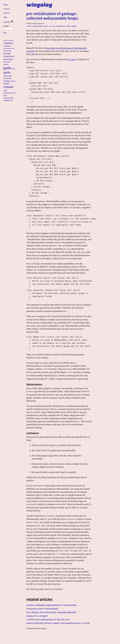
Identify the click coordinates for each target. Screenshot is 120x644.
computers (7, 46)
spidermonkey (8, 93)
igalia (7, 72)
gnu (11, 59)
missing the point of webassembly (42, 609)
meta (5, 78)
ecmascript (7, 51)
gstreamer (7, 62)
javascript (8, 76)
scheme (8, 87)
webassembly (8, 98)
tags (5, 33)
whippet (6, 100)
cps (13, 48)
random (6, 83)
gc (13, 56)
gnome (6, 59)
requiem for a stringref (37, 616)
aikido (5, 40)
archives (7, 9)
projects (7, 13)
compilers (8, 43)
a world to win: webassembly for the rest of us (48, 619)
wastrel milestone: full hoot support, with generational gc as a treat (58, 623)
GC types (71, 59)
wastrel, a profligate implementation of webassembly (51, 605)
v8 (14, 93)
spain (5, 90)
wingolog (39, 4)
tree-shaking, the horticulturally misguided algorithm (51, 612)
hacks (13, 69)
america (11, 40)
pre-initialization (59, 26)
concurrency (8, 48)
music (10, 78)
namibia (7, 81)
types (69, 26)
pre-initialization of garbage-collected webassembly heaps (52, 16)
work (12, 100)
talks (5, 17)
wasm (5, 95)
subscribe (8, 22)
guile (7, 68)
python (13, 81)
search (8, 27)
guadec (6, 64)
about (6, 5)
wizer (46, 26)
